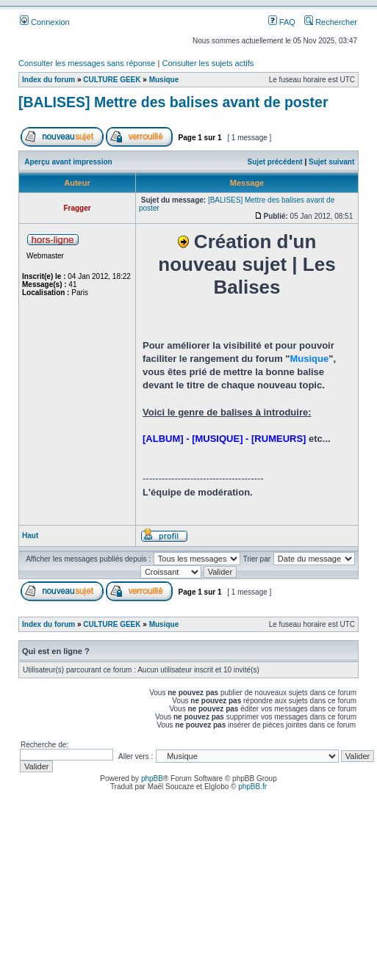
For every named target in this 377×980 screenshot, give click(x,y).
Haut (30, 536)
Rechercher (331, 22)
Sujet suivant (331, 162)
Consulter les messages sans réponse (87, 63)
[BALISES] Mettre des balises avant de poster (173, 102)
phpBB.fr (252, 787)
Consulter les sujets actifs (208, 63)
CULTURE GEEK (112, 80)
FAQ (282, 22)
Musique (164, 80)
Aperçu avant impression (68, 162)
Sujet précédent (275, 162)
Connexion (45, 22)
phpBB (152, 778)
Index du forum (49, 80)
